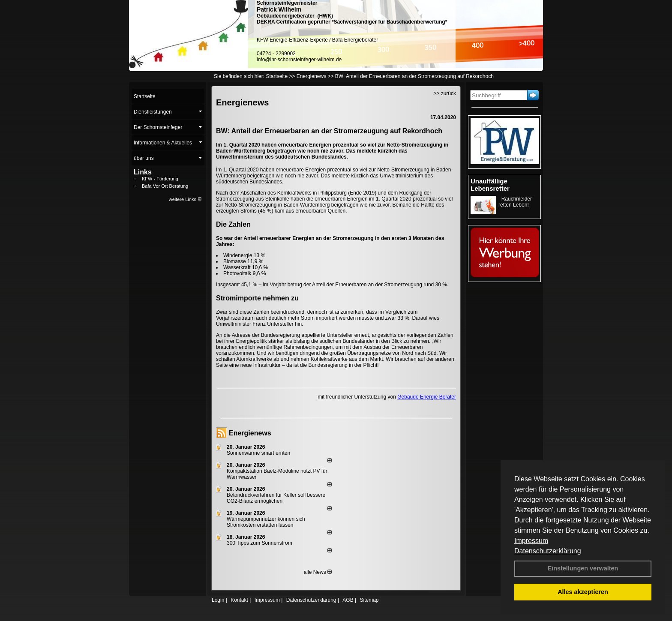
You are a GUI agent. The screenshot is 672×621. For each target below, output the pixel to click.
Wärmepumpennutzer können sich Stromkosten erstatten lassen (266, 522)
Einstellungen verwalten (583, 568)
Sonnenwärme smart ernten (258, 453)
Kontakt (239, 600)
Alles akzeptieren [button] (583, 592)
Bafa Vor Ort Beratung (165, 186)
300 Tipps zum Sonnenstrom (259, 543)
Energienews (250, 433)
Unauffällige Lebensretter (490, 185)
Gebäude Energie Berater (427, 397)
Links (143, 172)
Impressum (531, 541)
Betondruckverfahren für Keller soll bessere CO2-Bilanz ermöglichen (276, 498)
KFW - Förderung (160, 179)
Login (218, 600)
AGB (348, 600)
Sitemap (369, 600)
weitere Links (185, 199)
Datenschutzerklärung (548, 551)
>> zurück (445, 93)
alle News (318, 572)
